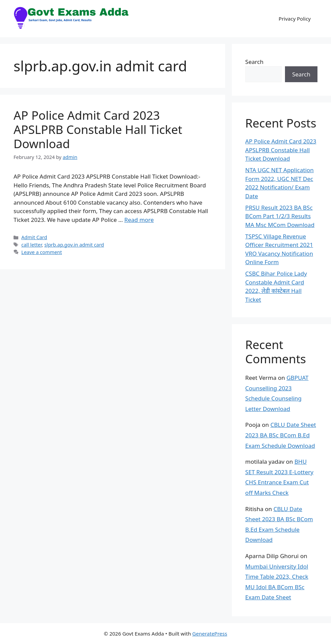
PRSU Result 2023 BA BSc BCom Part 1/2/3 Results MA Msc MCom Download (280, 216)
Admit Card (34, 237)
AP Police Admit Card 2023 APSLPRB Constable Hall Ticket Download (98, 129)
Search (255, 62)
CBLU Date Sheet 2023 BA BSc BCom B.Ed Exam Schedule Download (281, 435)
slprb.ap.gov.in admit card (74, 245)
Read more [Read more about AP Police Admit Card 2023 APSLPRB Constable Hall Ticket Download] (139, 220)
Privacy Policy (295, 19)
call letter (31, 245)
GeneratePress (210, 634)
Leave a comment (42, 252)
